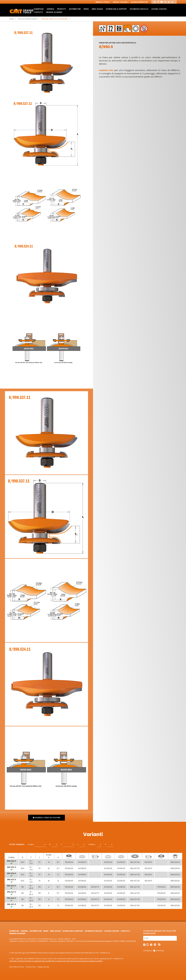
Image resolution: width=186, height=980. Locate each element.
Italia (107, 2)
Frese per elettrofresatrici (28, 19)
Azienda (50, 9)
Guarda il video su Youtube (46, 818)
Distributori (75, 9)
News (86, 9)
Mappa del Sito (43, 967)
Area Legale (97, 9)
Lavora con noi (159, 9)
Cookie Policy (31, 967)
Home (12, 19)
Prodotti (62, 9)
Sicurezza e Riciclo (139, 9)
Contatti (38, 12)
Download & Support (116, 9)
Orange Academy (54, 12)
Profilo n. (92, 844)
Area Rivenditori (140, 2)
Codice (31, 844)
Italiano (124, 2)
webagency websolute (154, 951)
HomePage (39, 9)
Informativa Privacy (17, 967)
